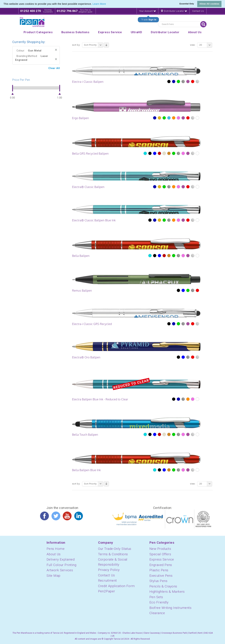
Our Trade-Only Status (115, 549)
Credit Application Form (116, 586)
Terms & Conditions (113, 554)
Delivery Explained (61, 559)
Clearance (157, 613)
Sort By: (76, 45)
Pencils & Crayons (163, 586)
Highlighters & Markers (167, 592)
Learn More (99, 4)
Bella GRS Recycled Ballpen (90, 154)
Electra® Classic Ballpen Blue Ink (94, 220)
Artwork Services (60, 570)
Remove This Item (56, 50)
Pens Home (56, 549)
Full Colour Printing (61, 565)
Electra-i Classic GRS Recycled (92, 324)
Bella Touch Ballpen (85, 435)
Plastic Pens (159, 570)
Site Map (54, 576)
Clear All (54, 68)
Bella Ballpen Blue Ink (86, 470)
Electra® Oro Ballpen (86, 357)
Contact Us (198, 11)
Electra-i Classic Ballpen (88, 82)
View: (193, 45)
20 (206, 45)
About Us (54, 554)
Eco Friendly (159, 602)
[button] (107, 4)
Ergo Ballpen (81, 118)
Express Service (162, 559)
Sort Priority (94, 45)
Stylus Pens (158, 581)
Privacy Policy (109, 570)
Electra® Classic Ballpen (88, 187)
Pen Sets (156, 597)
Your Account (147, 11)
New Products (160, 549)
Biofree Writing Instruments (170, 608)
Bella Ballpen (81, 256)
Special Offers (160, 554)
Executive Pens (161, 576)
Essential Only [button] (187, 4)
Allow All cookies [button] (209, 4)
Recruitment (107, 580)
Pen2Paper (107, 591)
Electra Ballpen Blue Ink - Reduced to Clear (100, 399)
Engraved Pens (161, 565)
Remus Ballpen (82, 291)
